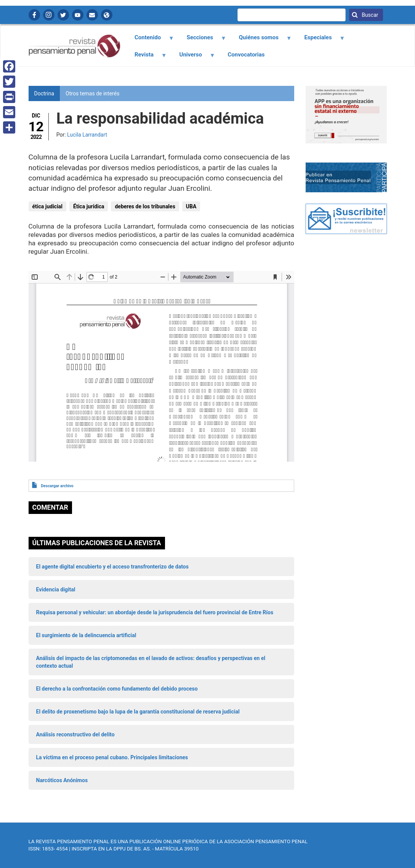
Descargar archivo (57, 486)
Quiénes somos (261, 40)
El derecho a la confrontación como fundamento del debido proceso (117, 689)
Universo (193, 57)
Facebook (34, 15)
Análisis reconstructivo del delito (75, 734)
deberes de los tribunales (145, 206)
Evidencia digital (56, 589)
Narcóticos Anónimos (62, 780)
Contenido (150, 40)
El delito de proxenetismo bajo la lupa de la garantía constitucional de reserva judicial (138, 712)
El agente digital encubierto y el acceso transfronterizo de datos (112, 567)
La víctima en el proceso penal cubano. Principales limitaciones (112, 757)
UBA (191, 206)
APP (107, 15)
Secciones (202, 40)
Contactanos (92, 15)
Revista (146, 57)
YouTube (78, 15)
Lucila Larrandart (87, 135)
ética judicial (48, 206)
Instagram (49, 15)
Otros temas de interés (92, 93)
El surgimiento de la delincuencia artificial (86, 635)
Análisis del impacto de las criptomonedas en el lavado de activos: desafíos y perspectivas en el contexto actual (151, 662)
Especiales (320, 40)
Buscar (369, 15)
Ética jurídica (89, 206)
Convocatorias (246, 55)
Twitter (63, 15)
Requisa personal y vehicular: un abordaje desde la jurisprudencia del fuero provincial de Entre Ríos (155, 612)
